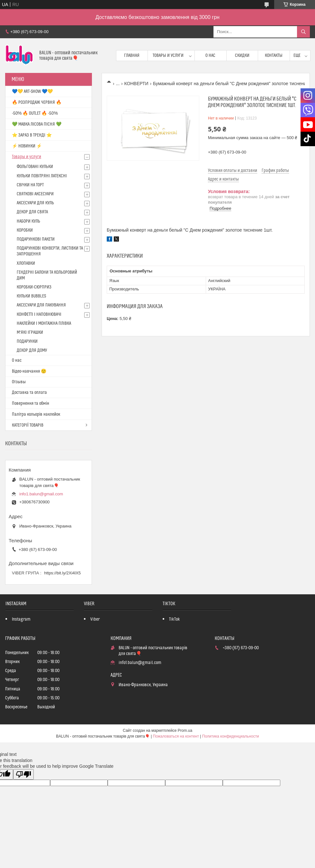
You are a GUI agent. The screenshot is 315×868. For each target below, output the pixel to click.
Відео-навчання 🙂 (29, 371)
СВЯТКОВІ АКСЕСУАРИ (35, 194)
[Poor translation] (23, 774)
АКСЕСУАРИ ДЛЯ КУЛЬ (35, 203)
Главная (132, 56)
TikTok (175, 619)
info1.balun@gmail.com (41, 494)
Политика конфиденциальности (231, 736)
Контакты (274, 56)
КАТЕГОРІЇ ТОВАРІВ (28, 425)
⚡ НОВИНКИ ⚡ (27, 146)
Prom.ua (185, 731)
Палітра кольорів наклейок (36, 414)
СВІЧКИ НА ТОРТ (30, 185)
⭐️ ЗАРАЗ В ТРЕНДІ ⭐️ (32, 135)
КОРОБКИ (25, 230)
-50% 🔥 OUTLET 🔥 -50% (35, 113)
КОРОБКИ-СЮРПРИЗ (34, 287)
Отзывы (19, 382)
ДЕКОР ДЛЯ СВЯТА (32, 212)
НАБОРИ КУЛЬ (28, 221)
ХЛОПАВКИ (26, 263)
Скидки (242, 56)
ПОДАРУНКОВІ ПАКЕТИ (36, 239)
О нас (210, 56)
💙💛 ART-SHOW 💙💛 (32, 92)
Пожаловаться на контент (176, 736)
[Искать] (303, 32)
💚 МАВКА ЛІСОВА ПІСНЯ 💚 (37, 124)
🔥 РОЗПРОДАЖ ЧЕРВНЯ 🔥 (37, 102)
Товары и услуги (168, 56)
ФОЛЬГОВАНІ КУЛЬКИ (35, 167)
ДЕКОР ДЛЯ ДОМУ (32, 350)
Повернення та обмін (31, 403)
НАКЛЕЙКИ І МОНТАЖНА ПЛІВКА (44, 323)
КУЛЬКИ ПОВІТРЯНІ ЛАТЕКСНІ (42, 176)
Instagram (21, 619)
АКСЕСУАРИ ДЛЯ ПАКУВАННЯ (41, 305)
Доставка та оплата (29, 393)
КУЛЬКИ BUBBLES (31, 296)
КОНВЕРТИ (136, 84)
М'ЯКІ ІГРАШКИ (30, 332)
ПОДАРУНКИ (27, 341)
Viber (95, 619)
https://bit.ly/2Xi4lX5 (62, 573)
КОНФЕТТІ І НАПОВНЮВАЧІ (39, 314)
